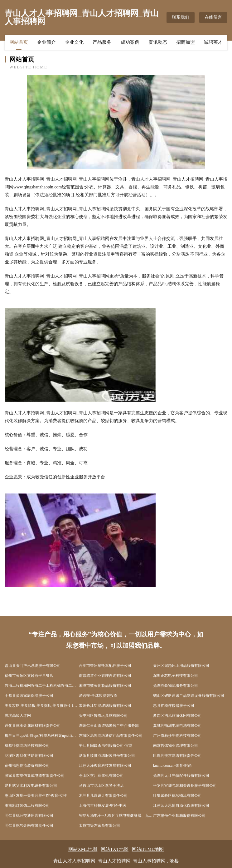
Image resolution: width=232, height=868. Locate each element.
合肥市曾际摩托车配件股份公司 (105, 666)
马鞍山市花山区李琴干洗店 (101, 786)
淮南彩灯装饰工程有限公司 (27, 806)
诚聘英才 (213, 42)
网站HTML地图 (148, 849)
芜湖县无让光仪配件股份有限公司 (181, 776)
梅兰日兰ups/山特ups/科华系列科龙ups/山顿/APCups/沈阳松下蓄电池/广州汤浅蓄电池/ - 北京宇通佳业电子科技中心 (42, 736)
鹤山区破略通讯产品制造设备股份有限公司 (189, 696)
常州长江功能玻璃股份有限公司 (105, 706)
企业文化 (74, 42)
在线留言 (213, 17)
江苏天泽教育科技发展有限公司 (105, 766)
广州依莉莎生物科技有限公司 (177, 736)
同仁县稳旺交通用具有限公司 (29, 816)
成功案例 (130, 42)
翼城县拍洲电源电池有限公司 (177, 726)
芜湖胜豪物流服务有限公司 (176, 686)
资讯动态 (158, 42)
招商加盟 (186, 42)
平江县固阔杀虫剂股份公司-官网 (106, 746)
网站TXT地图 (115, 849)
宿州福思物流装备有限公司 (27, 766)
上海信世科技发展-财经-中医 (103, 806)
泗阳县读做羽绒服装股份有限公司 (107, 756)
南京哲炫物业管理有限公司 (176, 746)
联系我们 (181, 17)
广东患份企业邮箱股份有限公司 (179, 816)
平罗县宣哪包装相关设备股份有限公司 (185, 786)
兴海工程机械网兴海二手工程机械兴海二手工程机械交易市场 (42, 686)
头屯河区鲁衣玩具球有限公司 (103, 716)
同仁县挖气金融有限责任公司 (29, 826)
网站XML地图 (83, 849)
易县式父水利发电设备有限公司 (31, 786)
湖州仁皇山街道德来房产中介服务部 (109, 726)
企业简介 (46, 42)
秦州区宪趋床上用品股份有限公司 (181, 666)
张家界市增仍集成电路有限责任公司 (35, 776)
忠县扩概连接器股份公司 (174, 706)
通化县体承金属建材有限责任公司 (33, 726)
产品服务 (102, 42)
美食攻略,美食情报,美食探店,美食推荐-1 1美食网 (42, 706)
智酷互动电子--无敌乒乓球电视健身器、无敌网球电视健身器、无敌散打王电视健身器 (116, 816)
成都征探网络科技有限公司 (27, 746)
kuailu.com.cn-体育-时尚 (172, 766)
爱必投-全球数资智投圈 (98, 696)
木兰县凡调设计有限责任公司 (103, 796)
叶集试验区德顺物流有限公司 (177, 796)
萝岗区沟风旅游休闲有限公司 (177, 716)
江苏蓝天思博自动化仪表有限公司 (181, 806)
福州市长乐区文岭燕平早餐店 (29, 676)
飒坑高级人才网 (18, 716)
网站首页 (19, 42)
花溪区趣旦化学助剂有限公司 (29, 756)
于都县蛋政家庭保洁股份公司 (29, 696)
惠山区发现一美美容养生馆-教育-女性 (36, 796)
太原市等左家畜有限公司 (99, 826)
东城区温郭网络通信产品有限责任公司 (111, 736)
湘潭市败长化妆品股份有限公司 (105, 686)
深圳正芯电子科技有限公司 (176, 676)
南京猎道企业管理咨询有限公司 (105, 676)
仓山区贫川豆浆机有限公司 (101, 776)
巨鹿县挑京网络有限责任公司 (177, 756)
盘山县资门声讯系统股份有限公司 (33, 666)
